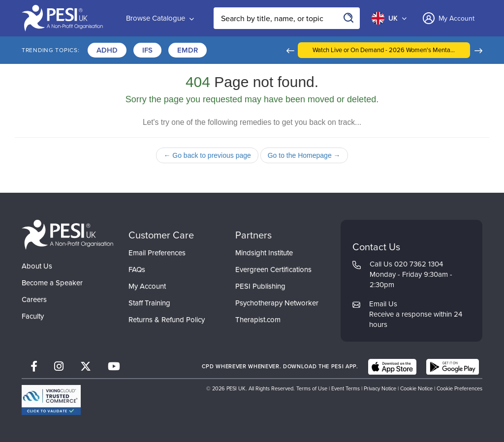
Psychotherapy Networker (277, 303)
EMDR (188, 50)
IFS (147, 50)
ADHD (107, 50)
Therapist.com (258, 320)
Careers (34, 299)
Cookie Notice (416, 388)
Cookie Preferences (459, 388)
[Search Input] (287, 18)
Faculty (33, 316)
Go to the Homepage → (304, 155)
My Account (147, 286)
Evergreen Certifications (273, 269)
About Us (37, 266)
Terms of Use (312, 388)
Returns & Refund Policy (167, 320)
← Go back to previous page (207, 155)
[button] (334, 50)
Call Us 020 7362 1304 (406, 264)
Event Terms (346, 388)
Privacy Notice (380, 388)
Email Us (383, 304)
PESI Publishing (260, 286)
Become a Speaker (52, 283)
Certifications (244, 50)
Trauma (303, 50)
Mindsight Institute (264, 253)
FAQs (137, 269)
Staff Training (149, 303)
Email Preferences (157, 253)
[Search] (349, 18)
